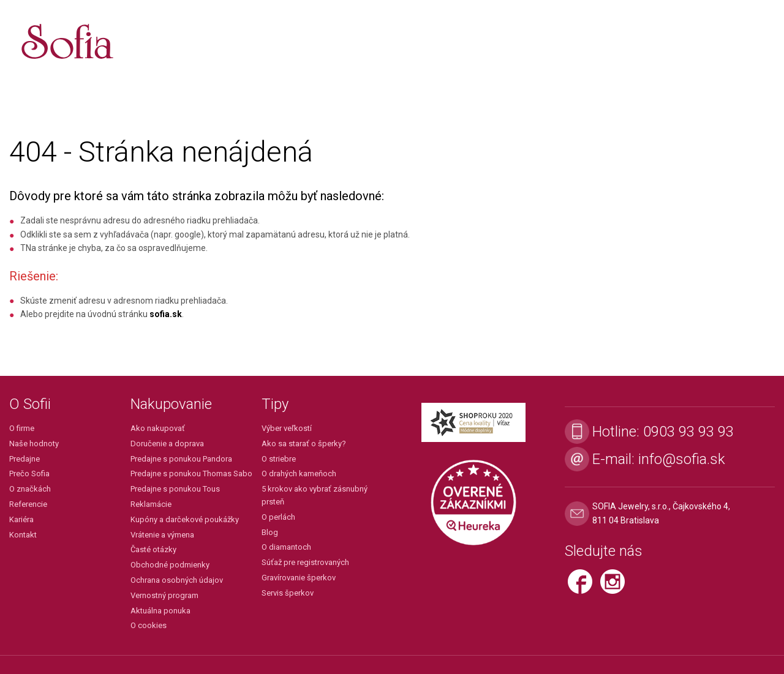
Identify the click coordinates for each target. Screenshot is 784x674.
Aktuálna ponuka (160, 611)
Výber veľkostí (287, 428)
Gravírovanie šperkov (299, 578)
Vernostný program (164, 595)
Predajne (24, 459)
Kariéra (21, 519)
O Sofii (30, 404)
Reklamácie (151, 504)
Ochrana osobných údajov (177, 580)
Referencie (28, 504)
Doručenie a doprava (167, 444)
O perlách (278, 517)
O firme (22, 428)
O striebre (279, 459)
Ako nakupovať (158, 428)
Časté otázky (153, 549)
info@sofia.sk (682, 459)
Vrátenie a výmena (162, 535)
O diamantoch (286, 547)
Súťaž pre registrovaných (305, 562)
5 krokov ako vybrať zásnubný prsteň (315, 495)
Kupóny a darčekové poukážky (185, 519)
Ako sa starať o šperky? (304, 444)
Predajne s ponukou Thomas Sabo (191, 474)
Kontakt (23, 535)
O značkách (30, 489)
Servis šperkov (288, 593)
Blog (270, 532)
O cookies (149, 625)
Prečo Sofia (29, 474)
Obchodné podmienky (170, 565)
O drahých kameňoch (299, 474)
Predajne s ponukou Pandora (181, 459)
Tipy (275, 404)
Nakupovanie (171, 404)
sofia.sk (166, 314)
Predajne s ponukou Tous (175, 489)
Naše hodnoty (34, 444)
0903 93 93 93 (688, 432)
